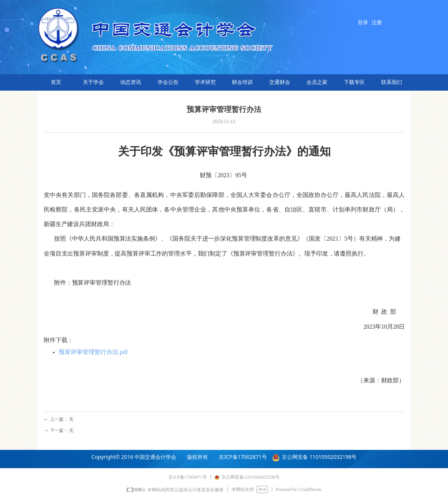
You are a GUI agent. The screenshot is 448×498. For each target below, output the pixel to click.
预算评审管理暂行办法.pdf (93, 352)
